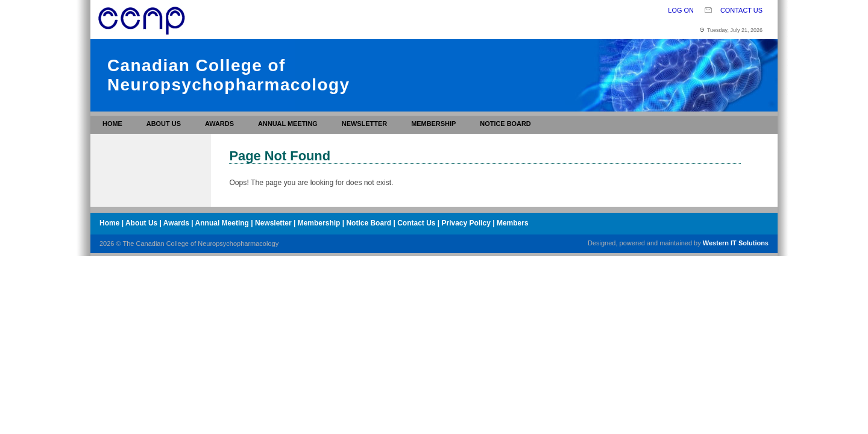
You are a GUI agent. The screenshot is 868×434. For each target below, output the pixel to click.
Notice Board (505, 124)
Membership (433, 124)
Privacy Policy (466, 223)
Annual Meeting (288, 124)
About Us (164, 124)
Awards (219, 124)
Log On (681, 10)
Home (112, 124)
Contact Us (741, 10)
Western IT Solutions (736, 243)
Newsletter (364, 124)
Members (513, 223)
